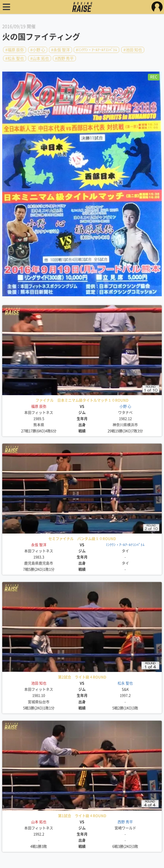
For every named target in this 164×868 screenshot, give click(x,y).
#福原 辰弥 (15, 50)
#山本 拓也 (40, 58)
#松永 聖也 (15, 58)
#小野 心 (38, 50)
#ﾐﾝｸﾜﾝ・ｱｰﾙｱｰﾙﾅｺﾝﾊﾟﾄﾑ (96, 50)
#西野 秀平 (64, 58)
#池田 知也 (133, 50)
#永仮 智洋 (60, 50)
